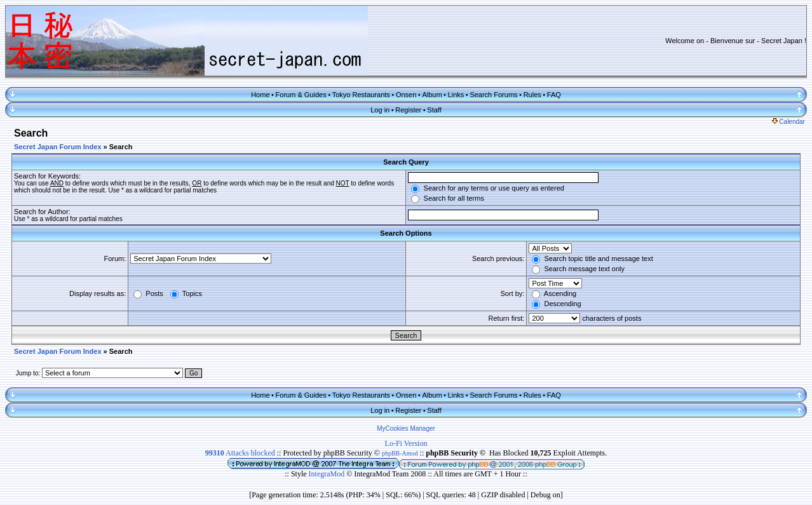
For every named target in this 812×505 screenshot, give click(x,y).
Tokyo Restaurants (361, 95)
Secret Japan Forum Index (58, 147)
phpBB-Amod (400, 453)
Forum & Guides (301, 95)
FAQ (554, 95)
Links (456, 95)
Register (408, 110)
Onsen (406, 95)
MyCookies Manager (406, 428)
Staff (434, 110)
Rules (532, 95)
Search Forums (493, 95)
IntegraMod (328, 474)
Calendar (788, 122)
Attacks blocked (240, 453)
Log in (380, 110)
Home (260, 95)
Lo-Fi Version (406, 443)
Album (432, 95)
